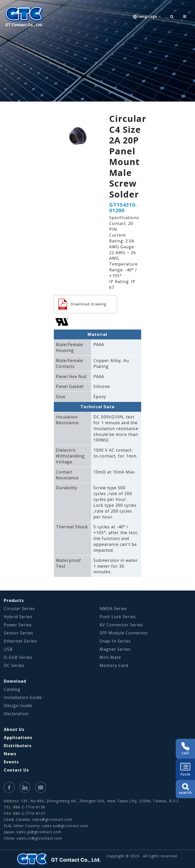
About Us (14, 729)
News (10, 754)
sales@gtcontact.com (52, 819)
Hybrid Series (18, 617)
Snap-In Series (115, 641)
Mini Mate (110, 657)
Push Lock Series (118, 617)
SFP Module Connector (124, 633)
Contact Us (16, 770)
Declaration (16, 714)
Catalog (12, 689)
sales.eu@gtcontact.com (65, 826)
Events (11, 762)
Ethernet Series (20, 641)
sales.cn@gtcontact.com (39, 838)
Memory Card (114, 665)
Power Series (18, 625)
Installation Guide (23, 697)
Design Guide (18, 706)
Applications (18, 738)
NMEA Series (113, 609)
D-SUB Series (18, 657)
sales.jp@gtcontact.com (39, 832)
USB (8, 649)
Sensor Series (19, 633)
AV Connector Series (121, 625)
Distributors (18, 746)
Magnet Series (115, 649)
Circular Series (19, 609)
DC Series (14, 665)
